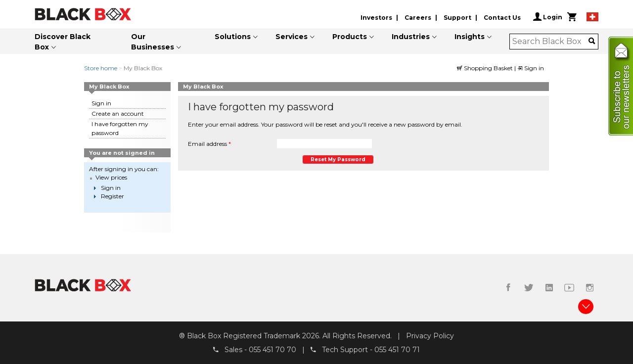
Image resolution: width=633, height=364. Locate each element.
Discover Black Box (63, 42)
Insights (470, 37)
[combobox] (551, 42)
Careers (418, 18)
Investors (376, 18)
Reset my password (338, 159)
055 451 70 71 (397, 350)
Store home (101, 68)
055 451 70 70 (272, 350)
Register (113, 196)
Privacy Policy (430, 336)
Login (548, 17)
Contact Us (502, 18)
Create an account (118, 114)
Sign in (531, 68)
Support (457, 18)
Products (350, 37)
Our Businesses (153, 42)
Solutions (233, 37)
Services (292, 37)
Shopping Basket (486, 68)
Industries (411, 37)
